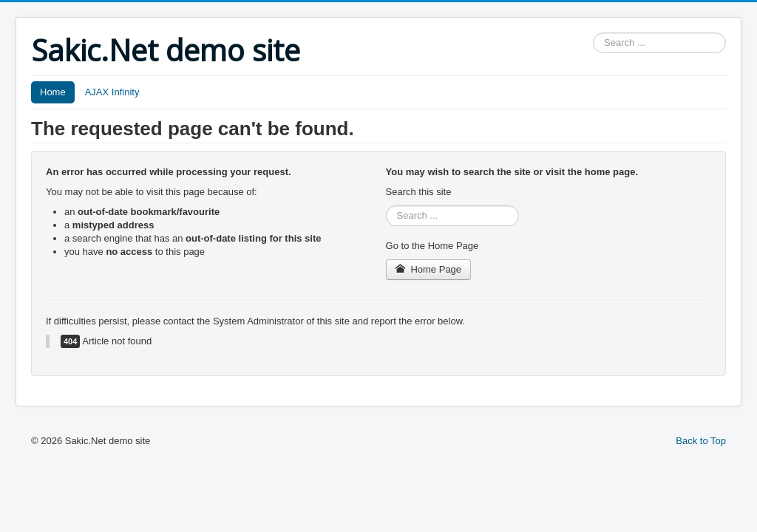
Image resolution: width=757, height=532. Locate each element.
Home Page (429, 269)
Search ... (593, 33)
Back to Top (701, 441)
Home (53, 92)
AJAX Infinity (112, 92)
